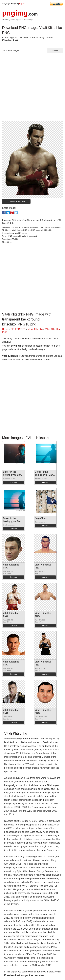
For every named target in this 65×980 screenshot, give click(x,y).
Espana (22, 3)
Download (13, 482)
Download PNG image (16, 201)
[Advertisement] (32, 88)
